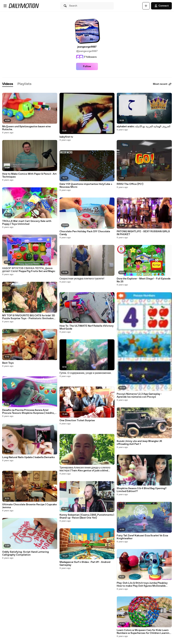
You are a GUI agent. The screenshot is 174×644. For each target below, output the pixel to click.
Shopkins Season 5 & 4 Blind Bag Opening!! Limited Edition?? (142, 490)
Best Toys (8, 363)
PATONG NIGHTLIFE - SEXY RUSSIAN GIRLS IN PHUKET (143, 233)
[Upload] (146, 6)
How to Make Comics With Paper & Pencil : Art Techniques (29, 175)
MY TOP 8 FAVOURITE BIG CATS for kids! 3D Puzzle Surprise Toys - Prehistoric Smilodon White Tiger (29, 317)
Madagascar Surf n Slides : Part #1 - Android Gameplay (85, 564)
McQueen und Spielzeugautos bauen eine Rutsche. (26, 128)
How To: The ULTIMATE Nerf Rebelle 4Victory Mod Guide (87, 327)
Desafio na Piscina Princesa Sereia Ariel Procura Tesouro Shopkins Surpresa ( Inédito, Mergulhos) (28, 412)
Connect (161, 6)
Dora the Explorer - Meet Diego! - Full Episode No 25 (144, 280)
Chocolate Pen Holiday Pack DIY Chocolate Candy (85, 233)
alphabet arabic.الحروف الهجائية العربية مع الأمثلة (144, 127)
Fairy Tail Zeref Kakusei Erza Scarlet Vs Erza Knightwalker (142, 537)
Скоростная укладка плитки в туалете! (82, 279)
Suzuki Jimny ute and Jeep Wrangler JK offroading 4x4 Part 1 (139, 443)
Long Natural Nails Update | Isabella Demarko (28, 457)
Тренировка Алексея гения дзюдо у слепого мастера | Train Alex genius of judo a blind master (85, 469)
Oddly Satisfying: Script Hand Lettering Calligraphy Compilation (25, 553)
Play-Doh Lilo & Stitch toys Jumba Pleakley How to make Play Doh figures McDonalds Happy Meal (142, 584)
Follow (87, 66)
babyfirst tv (66, 137)
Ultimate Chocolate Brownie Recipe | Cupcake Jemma (29, 506)
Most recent (162, 84)
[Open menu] (5, 6)
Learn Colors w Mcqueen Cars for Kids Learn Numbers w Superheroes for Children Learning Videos (144, 632)
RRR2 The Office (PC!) (130, 184)
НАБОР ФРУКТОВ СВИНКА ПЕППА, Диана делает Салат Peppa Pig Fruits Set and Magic (29, 270)
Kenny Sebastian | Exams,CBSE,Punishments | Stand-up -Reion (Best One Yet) (87, 516)
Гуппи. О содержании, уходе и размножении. (86, 373)
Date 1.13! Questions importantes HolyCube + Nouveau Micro (86, 186)
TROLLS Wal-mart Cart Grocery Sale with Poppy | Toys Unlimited (27, 223)
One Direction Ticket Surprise (77, 420)
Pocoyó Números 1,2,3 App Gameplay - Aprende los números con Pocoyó (139, 395)
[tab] (8, 84)
